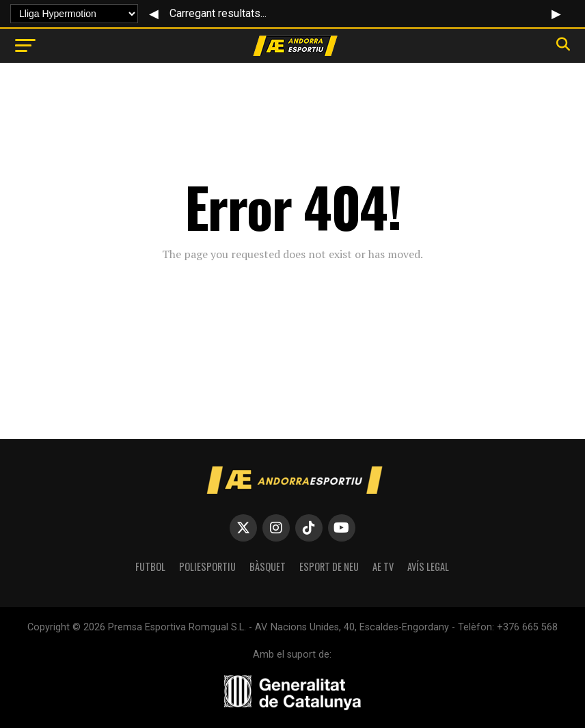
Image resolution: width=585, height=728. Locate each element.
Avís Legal (428, 566)
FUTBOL (150, 566)
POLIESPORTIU (207, 566)
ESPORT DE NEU (329, 566)
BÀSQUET (268, 566)
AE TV (383, 566)
